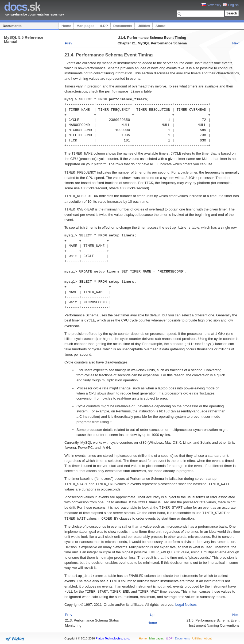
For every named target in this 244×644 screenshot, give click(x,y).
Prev (69, 43)
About (160, 26)
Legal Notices (186, 599)
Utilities (144, 26)
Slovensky (211, 5)
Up (152, 609)
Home (66, 26)
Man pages (85, 26)
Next (236, 43)
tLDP (104, 26)
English (231, 5)
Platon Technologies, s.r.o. (113, 637)
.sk (22, 7)
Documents (12, 26)
